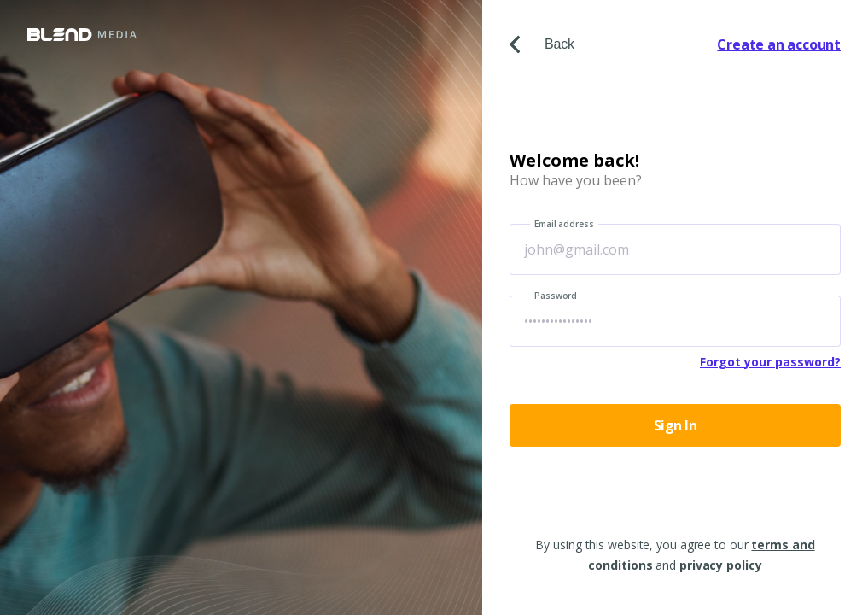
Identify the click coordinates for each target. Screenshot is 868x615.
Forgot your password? (770, 362)
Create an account (779, 44)
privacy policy (721, 565)
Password (556, 296)
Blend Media (82, 35)
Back (542, 44)
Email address (564, 224)
